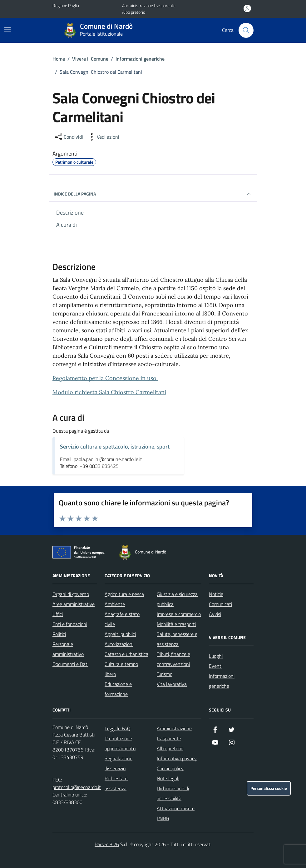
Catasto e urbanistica (126, 654)
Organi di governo (71, 594)
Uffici (58, 614)
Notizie (216, 594)
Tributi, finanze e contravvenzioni (173, 659)
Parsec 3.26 (107, 844)
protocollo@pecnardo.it (77, 787)
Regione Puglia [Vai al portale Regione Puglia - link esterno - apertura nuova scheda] (66, 5)
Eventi (216, 666)
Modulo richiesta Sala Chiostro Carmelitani (109, 392)
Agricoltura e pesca (124, 594)
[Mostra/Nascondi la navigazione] (7, 30)
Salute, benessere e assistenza (177, 639)
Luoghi (216, 656)
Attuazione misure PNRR (176, 813)
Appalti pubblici (120, 634)
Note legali (168, 778)
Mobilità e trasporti (176, 624)
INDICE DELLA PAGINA (153, 194)
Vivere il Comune (90, 59)
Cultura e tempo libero (121, 669)
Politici (59, 634)
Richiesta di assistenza (116, 783)
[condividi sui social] (68, 137)
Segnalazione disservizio (118, 763)
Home (59, 59)
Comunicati (220, 604)
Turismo (165, 674)
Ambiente (115, 604)
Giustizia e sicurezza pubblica (177, 599)
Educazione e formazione (118, 689)
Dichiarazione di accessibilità (173, 793)
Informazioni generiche (140, 59)
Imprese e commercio (179, 614)
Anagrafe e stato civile (122, 619)
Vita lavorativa (172, 684)
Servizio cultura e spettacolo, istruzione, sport (115, 446)
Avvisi (215, 614)
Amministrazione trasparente (149, 5)
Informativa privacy (177, 758)
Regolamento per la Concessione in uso (105, 378)
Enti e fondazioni (70, 624)
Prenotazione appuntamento (120, 743)
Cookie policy (170, 768)
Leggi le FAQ (118, 728)
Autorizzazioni (119, 644)
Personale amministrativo (68, 649)
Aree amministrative (74, 604)
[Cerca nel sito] (246, 30)
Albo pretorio (134, 12)
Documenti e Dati (70, 664)
